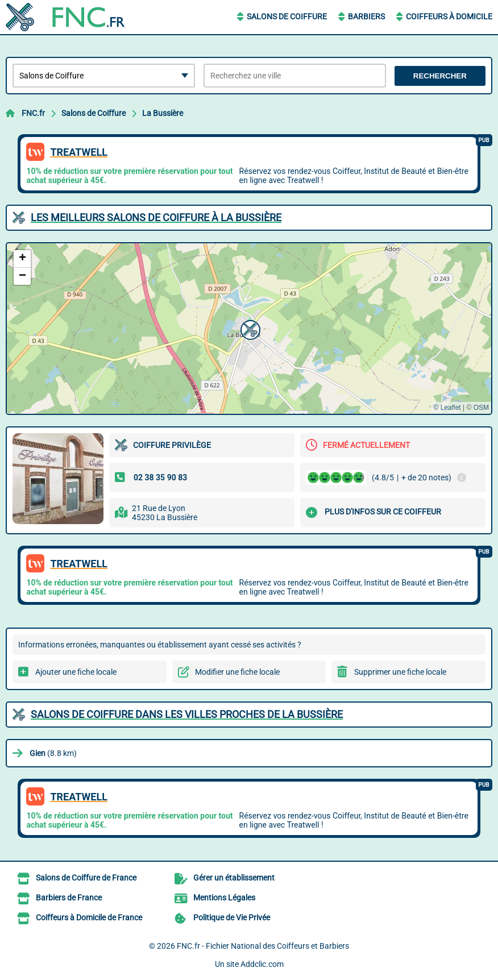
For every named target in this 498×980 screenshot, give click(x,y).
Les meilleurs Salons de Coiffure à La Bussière (156, 217)
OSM (481, 408)
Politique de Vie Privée (232, 917)
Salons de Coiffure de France (86, 878)
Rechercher (440, 76)
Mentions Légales (224, 898)
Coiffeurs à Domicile (449, 16)
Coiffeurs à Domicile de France (89, 917)
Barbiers (366, 16)
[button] (249, 329)
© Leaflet (447, 408)
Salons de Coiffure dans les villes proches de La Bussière (187, 714)
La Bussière (163, 113)
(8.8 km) (53, 753)
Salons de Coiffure (287, 16)
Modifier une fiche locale (237, 672)
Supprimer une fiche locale (400, 672)
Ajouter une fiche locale (76, 672)
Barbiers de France (69, 898)
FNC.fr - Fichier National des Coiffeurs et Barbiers (263, 946)
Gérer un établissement (234, 878)
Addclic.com (262, 964)
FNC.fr (33, 113)
